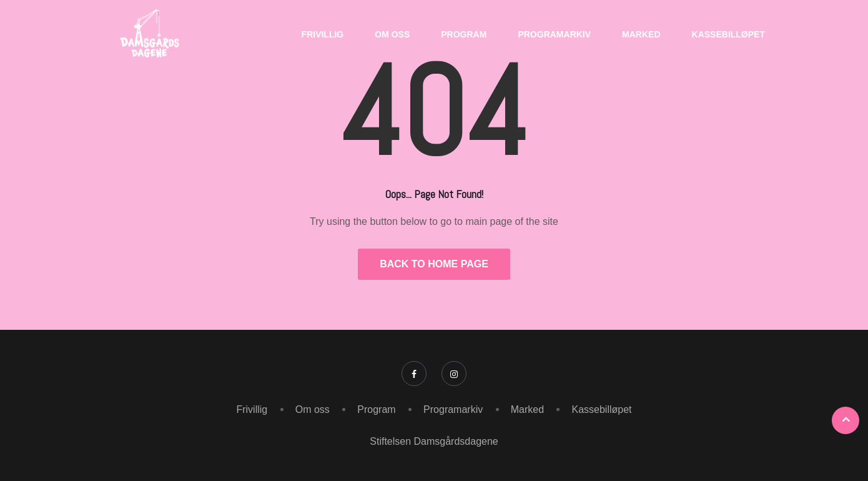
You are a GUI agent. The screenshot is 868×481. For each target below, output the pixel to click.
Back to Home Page (434, 264)
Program (464, 34)
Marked (641, 34)
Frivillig (323, 34)
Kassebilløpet (728, 34)
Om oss (392, 34)
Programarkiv (554, 34)
